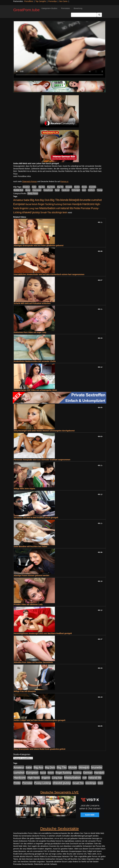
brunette (92, 187)
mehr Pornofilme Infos (22, 176)
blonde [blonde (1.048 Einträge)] (64, 200)
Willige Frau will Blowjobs (25, 691)
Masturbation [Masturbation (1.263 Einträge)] (47, 208)
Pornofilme (29, 1)
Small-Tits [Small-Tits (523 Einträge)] (46, 212)
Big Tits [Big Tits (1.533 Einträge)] (55, 200)
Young (100, 190)
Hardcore (66, 190)
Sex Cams (63, 1)
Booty (84, 187)
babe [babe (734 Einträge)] (27, 200)
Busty (28, 190)
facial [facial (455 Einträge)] (28, 204)
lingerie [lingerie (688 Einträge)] (24, 208)
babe (34, 187)
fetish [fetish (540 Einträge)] (35, 204)
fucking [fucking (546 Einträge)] (58, 204)
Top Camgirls (41, 1)
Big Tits (60, 187)
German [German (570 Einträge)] (67, 204)
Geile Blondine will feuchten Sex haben (31, 546)
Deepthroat (48, 190)
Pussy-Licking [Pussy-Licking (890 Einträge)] (43, 783)
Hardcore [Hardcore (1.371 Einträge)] (88, 204)
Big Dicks (51, 187)
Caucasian (37, 190)
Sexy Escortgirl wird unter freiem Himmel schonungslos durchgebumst (44, 431)
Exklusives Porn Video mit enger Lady (30, 332)
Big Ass (42, 187)
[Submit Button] (99, 15)
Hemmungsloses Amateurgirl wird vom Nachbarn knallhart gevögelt (43, 633)
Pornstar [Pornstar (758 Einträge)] (86, 208)
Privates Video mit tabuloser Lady (28, 604)
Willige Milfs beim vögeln (24, 489)
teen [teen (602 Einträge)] (65, 212)
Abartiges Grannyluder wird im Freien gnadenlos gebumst (39, 245)
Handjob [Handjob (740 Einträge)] (77, 204)
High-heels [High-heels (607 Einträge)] (34, 778)
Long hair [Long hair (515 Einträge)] (34, 208)
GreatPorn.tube (26, 10)
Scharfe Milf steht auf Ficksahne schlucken (32, 303)
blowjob (69, 187)
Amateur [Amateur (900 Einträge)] (18, 200)
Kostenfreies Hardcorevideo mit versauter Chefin (35, 361)
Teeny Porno (33, 193)
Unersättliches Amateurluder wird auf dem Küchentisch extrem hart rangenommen (49, 274)
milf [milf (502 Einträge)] (58, 208)
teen (84, 190)
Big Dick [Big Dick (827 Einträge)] (45, 200)
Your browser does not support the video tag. (59, 49)
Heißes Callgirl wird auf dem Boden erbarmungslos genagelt (40, 720)
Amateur (26, 187)
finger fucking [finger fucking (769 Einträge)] (46, 204)
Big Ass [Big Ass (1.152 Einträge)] (35, 200)
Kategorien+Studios (49, 8)
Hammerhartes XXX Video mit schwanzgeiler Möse (35, 390)
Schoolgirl (76, 190)
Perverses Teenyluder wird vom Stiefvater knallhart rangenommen (42, 460)
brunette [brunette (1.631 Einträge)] (85, 200)
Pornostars (66, 8)
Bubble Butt (18, 190)
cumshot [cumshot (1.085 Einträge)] (96, 200)
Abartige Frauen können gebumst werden (31, 575)
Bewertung (78, 8)
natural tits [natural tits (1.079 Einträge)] (67, 208)
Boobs (77, 187)
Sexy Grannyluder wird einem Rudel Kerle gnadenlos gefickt (40, 749)
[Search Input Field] (84, 15)
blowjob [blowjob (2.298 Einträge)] (74, 200)
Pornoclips (52, 1)
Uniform (91, 190)
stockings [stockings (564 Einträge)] (57, 212)
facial (57, 190)
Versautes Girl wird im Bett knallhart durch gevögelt (36, 518)
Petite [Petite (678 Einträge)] (77, 208)
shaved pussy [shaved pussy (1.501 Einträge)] (31, 212)
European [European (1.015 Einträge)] (19, 204)
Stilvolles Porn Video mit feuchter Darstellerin (33, 662)
